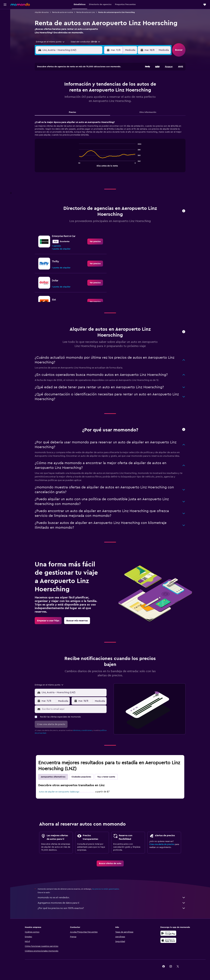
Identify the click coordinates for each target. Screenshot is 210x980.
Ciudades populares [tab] (81, 777)
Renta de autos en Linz (86, 12)
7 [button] (86, 85)
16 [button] (100, 92)
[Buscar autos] (5, 26)
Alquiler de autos (42, 12)
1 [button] (93, 78)
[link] (95, 242)
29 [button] (93, 106)
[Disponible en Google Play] (168, 933)
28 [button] (86, 106)
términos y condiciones (82, 730)
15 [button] (93, 92)
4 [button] (65, 85)
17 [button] (57, 99)
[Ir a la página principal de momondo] (20, 4)
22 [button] (93, 99)
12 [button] (72, 92)
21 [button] (86, 99)
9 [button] (100, 85)
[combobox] (49, 42)
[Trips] (5, 35)
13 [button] (79, 92)
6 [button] (79, 85)
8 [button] (93, 85)
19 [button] (72, 99)
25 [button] (65, 106)
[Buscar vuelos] (5, 14)
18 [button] (65, 99)
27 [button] (79, 106)
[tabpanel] (110, 149)
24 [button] (57, 106)
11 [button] (65, 92)
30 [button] (100, 106)
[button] (5, 5)
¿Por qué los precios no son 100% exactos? (112, 908)
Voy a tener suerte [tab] (106, 777)
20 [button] (79, 99)
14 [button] (86, 92)
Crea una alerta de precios (162, 844)
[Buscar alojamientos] (5, 20)
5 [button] (72, 85)
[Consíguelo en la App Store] (168, 940)
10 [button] (57, 92)
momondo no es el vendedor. (112, 898)
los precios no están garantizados (106, 889)
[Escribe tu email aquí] (74, 709)
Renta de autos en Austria (63, 12)
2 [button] (100, 78)
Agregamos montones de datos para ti (112, 903)
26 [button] (72, 106)
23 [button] (100, 99)
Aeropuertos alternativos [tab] (53, 777)
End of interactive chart (78, 164)
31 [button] (58, 113)
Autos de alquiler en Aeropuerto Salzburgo (59, 792)
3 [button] (58, 85)
